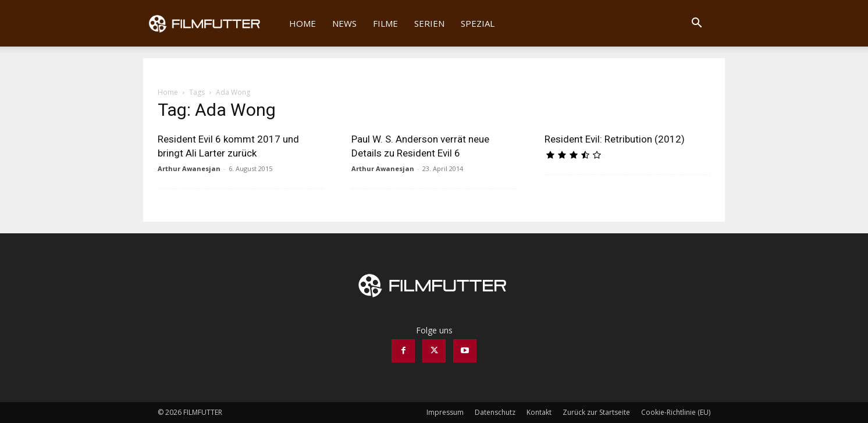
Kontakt (539, 412)
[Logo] (212, 23)
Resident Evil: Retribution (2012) (615, 139)
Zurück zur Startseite (596, 412)
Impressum (445, 412)
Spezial (478, 23)
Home (303, 23)
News (344, 23)
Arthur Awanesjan (189, 168)
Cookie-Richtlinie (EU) (676, 412)
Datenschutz (495, 412)
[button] (696, 24)
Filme (385, 23)
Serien (429, 23)
